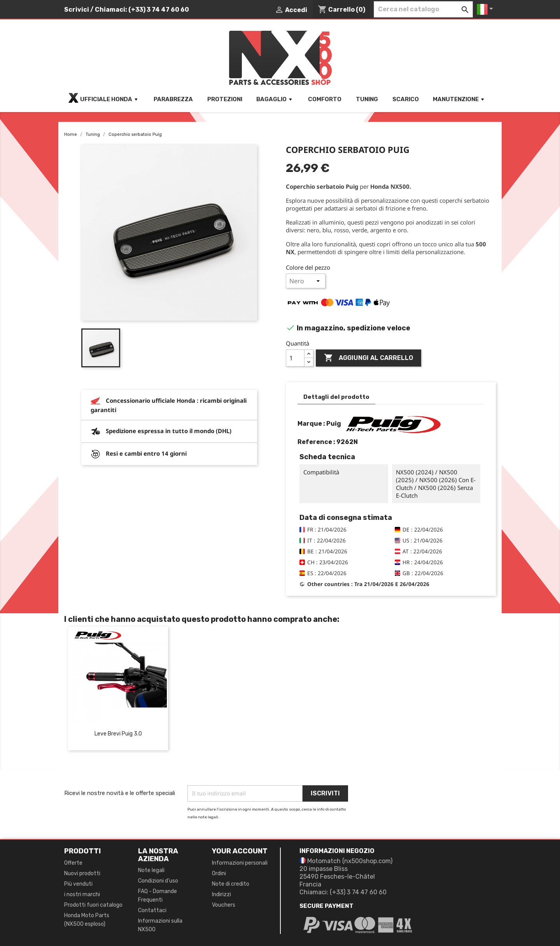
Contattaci (152, 910)
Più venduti (78, 884)
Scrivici (77, 10)
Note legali (151, 870)
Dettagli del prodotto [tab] (336, 397)
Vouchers (224, 905)
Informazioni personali (240, 863)
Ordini (219, 873)
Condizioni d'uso (158, 881)
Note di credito (231, 884)
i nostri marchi (82, 894)
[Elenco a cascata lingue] (486, 9)
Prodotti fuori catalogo (93, 905)
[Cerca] (423, 9)
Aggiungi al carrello (368, 358)
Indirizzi (221, 894)
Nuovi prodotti (82, 873)
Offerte (73, 863)
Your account (240, 851)
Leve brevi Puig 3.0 (118, 734)
